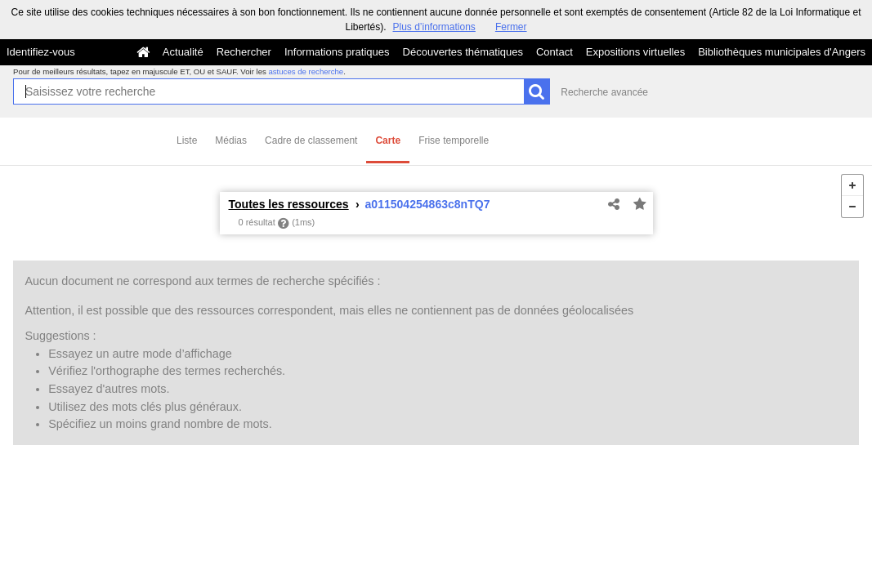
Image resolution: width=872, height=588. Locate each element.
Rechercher (244, 52)
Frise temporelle (454, 140)
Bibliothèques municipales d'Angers (782, 52)
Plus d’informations (434, 27)
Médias (231, 140)
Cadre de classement (311, 140)
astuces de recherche (306, 71)
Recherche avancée (604, 92)
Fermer (511, 27)
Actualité (183, 52)
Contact (555, 52)
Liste (187, 140)
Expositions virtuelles (635, 52)
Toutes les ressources (289, 204)
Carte (388, 140)
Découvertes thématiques (463, 52)
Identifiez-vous (41, 52)
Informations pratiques (337, 52)
